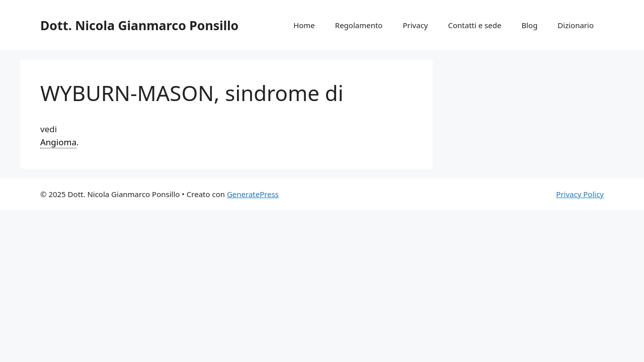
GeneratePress (253, 194)
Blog (529, 25)
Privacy (415, 25)
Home (304, 25)
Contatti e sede (474, 25)
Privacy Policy (580, 194)
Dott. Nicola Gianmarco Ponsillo (139, 25)
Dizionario (576, 25)
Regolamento (359, 25)
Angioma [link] (58, 142)
